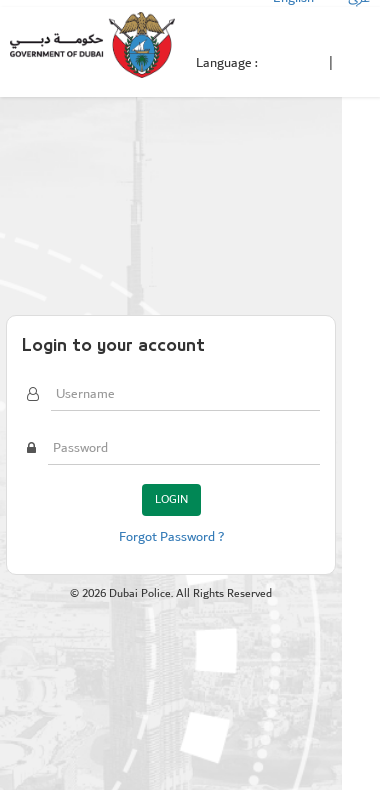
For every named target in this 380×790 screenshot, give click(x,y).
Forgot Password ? (171, 537)
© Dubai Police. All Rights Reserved (171, 593)
